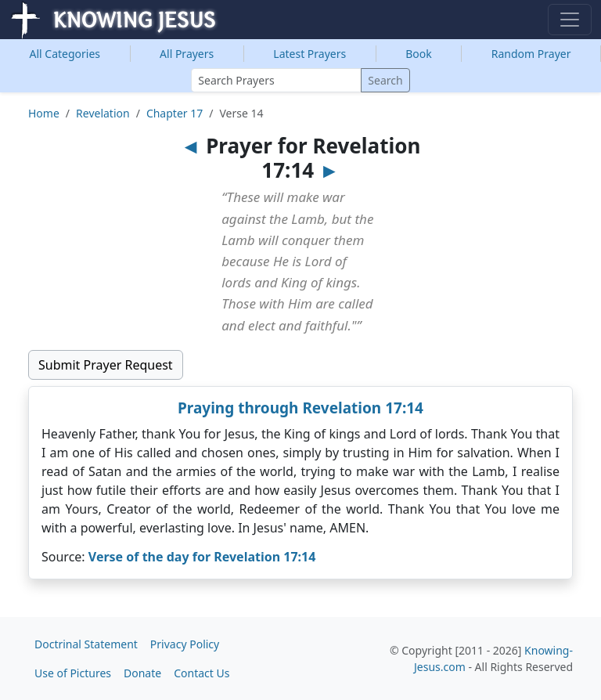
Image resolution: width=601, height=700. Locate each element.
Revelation (103, 113)
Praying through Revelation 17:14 (300, 408)
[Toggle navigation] (570, 20)
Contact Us (202, 673)
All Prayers (187, 54)
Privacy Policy (185, 644)
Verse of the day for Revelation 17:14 (202, 557)
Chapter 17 (175, 113)
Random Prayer (531, 54)
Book (419, 54)
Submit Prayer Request (106, 365)
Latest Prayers (309, 54)
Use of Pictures (73, 673)
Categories (65, 54)
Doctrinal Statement (86, 644)
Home (44, 113)
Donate (142, 673)
